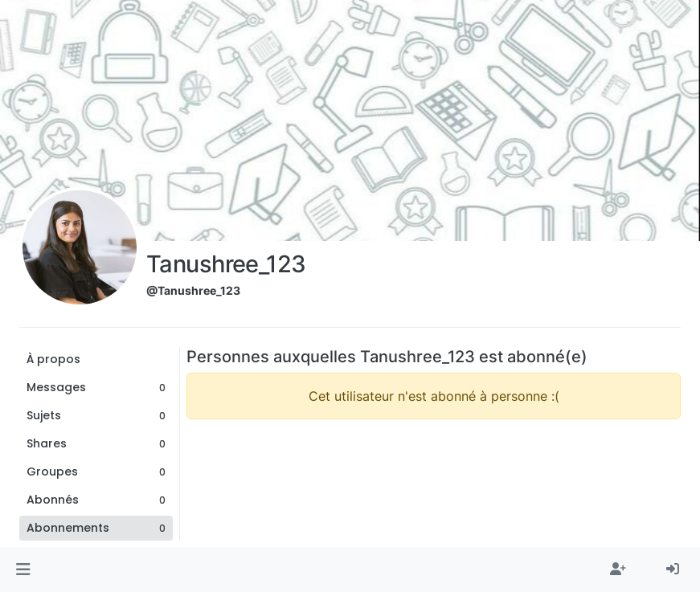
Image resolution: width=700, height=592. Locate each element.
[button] (23, 570)
